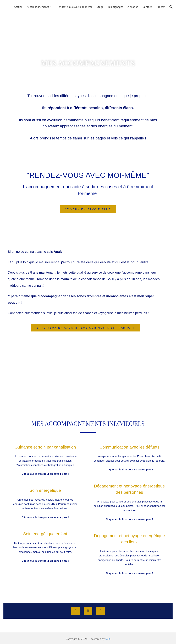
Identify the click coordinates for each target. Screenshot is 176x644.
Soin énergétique (45, 490)
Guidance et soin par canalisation (45, 447)
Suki (108, 638)
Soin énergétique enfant (45, 533)
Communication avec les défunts (129, 447)
